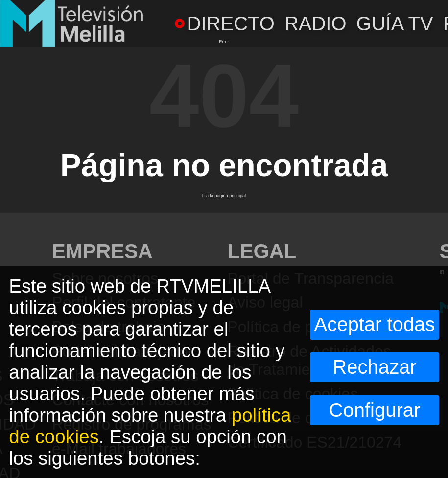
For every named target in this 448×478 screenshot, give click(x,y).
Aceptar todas (375, 324)
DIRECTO (225, 23)
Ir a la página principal (224, 196)
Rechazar (374, 367)
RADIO (316, 23)
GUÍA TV (395, 23)
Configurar (375, 410)
